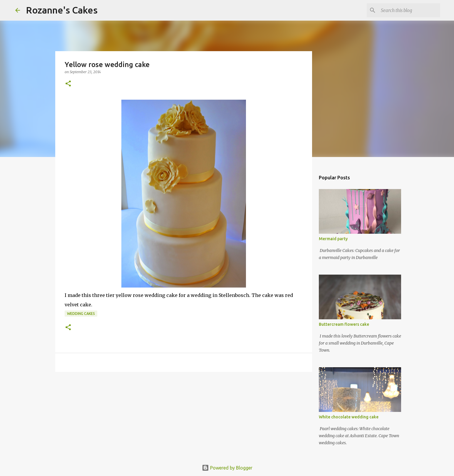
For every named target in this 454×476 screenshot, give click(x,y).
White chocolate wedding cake (349, 417)
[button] (68, 84)
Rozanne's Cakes (62, 10)
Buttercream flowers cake (344, 324)
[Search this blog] (409, 10)
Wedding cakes (81, 314)
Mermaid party (333, 239)
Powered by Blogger (227, 468)
